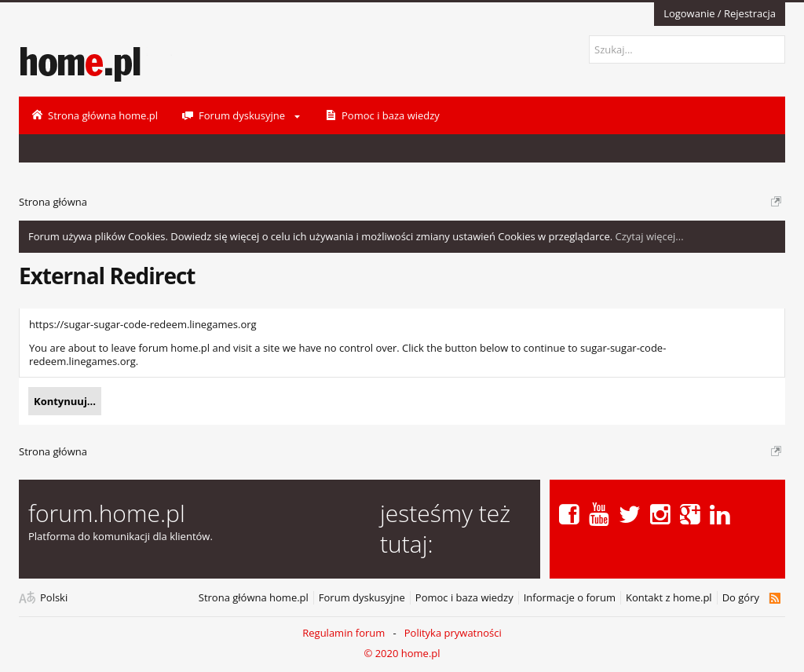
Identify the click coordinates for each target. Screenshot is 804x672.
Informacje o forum (570, 598)
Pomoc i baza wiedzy (464, 598)
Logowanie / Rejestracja (720, 13)
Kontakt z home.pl (669, 598)
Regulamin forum (344, 633)
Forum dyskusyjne (362, 598)
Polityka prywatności (453, 633)
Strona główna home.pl (254, 598)
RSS (775, 598)
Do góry (741, 598)
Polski (54, 598)
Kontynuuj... (65, 401)
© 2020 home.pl (402, 653)
